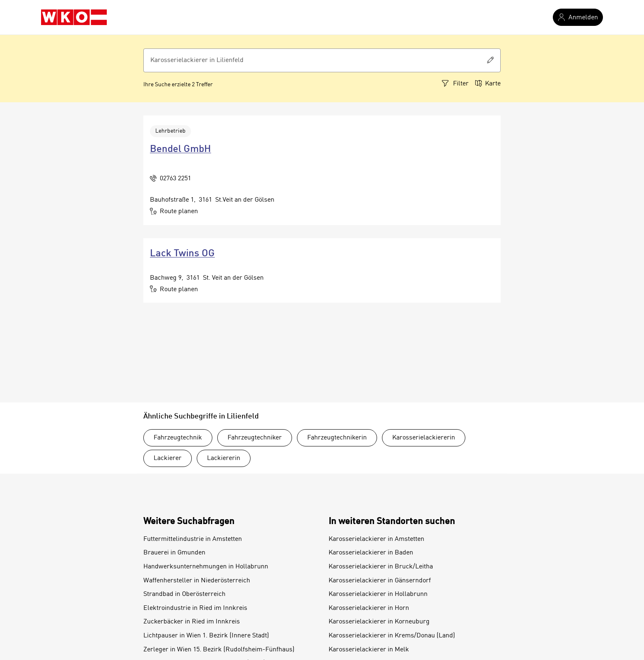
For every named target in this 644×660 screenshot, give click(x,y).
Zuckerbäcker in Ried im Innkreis (192, 622)
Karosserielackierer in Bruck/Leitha (381, 567)
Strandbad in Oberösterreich (184, 594)
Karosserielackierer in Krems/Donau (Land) (392, 636)
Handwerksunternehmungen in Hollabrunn (206, 567)
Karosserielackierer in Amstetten (376, 539)
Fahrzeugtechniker (255, 438)
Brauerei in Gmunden (174, 553)
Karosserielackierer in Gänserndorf (380, 581)
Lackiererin (224, 458)
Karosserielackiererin (424, 438)
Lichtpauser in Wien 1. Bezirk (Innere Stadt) (206, 636)
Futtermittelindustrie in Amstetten (193, 539)
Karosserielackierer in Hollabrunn (378, 594)
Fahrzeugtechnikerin (337, 438)
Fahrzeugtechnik (178, 438)
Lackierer (168, 458)
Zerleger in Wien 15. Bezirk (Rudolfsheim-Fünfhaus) (219, 650)
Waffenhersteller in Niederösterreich (197, 581)
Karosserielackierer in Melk (369, 650)
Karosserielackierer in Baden (371, 553)
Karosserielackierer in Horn (369, 608)
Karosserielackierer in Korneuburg (379, 622)
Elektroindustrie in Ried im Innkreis (195, 608)
